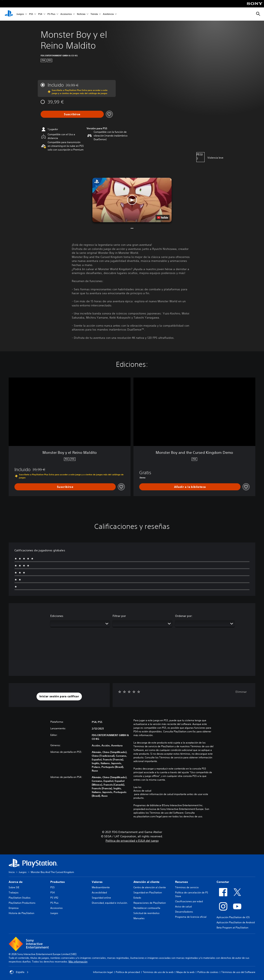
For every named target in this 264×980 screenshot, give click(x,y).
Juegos (20, 14)
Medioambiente (101, 887)
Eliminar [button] (241, 692)
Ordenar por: (184, 616)
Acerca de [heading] (16, 882)
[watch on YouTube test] (163, 218)
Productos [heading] (58, 882)
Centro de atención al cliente (150, 887)
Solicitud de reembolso (146, 913)
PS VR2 (54, 898)
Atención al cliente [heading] (146, 882)
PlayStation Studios (20, 898)
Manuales (139, 918)
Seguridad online (101, 898)
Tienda (94, 14)
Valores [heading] (97, 882)
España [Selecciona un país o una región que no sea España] (19, 972)
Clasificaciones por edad (189, 901)
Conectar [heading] (223, 882)
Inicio (12, 872)
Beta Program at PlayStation (232, 928)
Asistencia (108, 14)
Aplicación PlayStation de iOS (233, 917)
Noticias (81, 14)
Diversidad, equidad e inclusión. (110, 903)
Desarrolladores (184, 912)
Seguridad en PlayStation (148, 892)
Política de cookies (208, 972)
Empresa (14, 908)
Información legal (103, 972)
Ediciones (57, 616)
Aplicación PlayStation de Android (236, 922)
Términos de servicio (187, 887)
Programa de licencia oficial (191, 917)
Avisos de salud (142, 791)
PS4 (40, 14)
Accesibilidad (99, 892)
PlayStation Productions (22, 903)
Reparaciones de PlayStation (150, 903)
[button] (132, 200)
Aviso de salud (183, 906)
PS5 (31, 14)
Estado (137, 898)
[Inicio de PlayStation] (9, 14)
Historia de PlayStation (21, 913)
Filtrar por (119, 616)
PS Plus (51, 14)
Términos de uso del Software (238, 972)
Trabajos (14, 892)
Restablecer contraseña (147, 908)
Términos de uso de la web (158, 972)
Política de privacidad (128, 972)
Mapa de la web (185, 972)
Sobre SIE (14, 887)
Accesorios (66, 14)
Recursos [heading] (181, 882)
